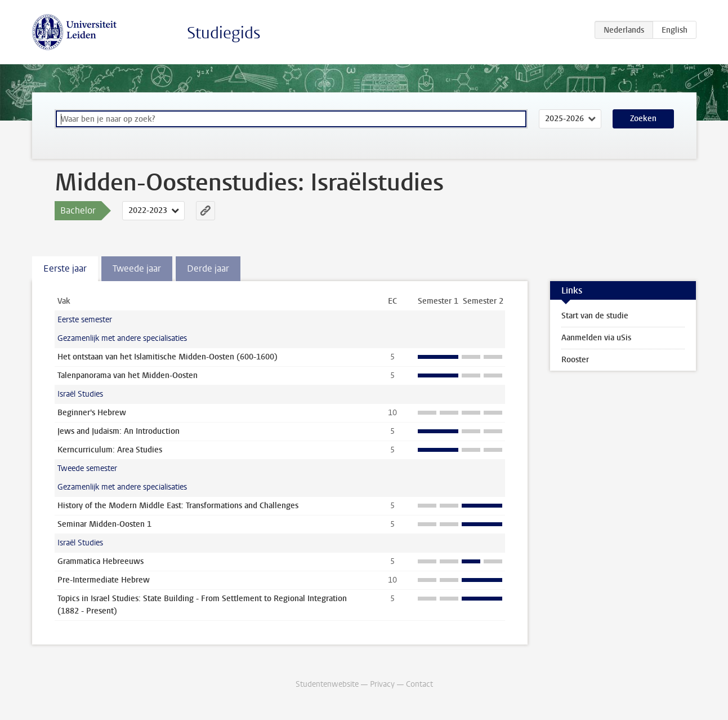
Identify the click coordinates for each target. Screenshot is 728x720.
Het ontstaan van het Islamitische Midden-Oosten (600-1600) (168, 357)
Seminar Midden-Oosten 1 (104, 524)
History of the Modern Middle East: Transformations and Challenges (178, 506)
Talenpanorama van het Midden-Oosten (128, 375)
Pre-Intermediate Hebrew (104, 580)
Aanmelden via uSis (596, 338)
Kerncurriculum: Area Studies (110, 450)
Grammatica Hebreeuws (101, 561)
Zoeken (643, 119)
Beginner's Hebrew (92, 413)
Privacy (382, 684)
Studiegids (224, 33)
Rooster (575, 360)
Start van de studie (595, 316)
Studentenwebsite (327, 684)
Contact (419, 684)
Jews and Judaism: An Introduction (119, 431)
